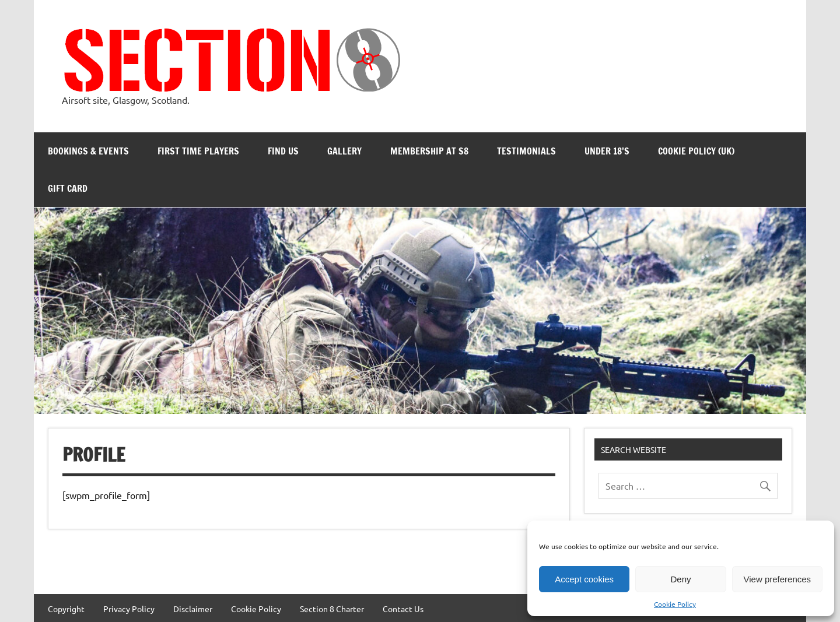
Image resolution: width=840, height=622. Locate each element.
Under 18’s (607, 151)
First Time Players (198, 151)
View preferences (778, 579)
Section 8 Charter (332, 609)
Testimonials (526, 151)
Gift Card (68, 188)
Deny (680, 579)
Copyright (66, 609)
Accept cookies (584, 579)
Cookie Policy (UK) (696, 151)
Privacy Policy (129, 609)
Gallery (344, 151)
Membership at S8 (429, 151)
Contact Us (403, 609)
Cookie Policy (675, 604)
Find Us (283, 151)
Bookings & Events (88, 151)
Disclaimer (193, 609)
